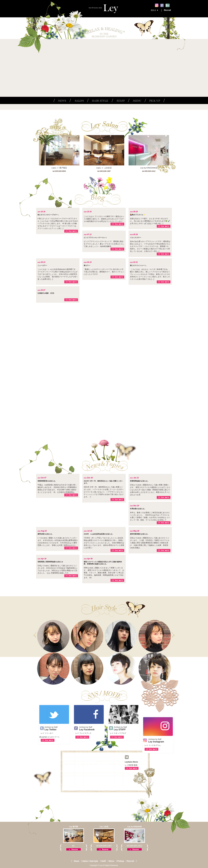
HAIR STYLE (99, 100)
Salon (85, 861)
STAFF (120, 100)
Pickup (121, 861)
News (77, 861)
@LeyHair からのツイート (49, 737)
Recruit (167, 10)
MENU (136, 100)
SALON (78, 100)
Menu (112, 861)
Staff (103, 861)
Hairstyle (94, 861)
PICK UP (155, 100)
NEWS (61, 100)
